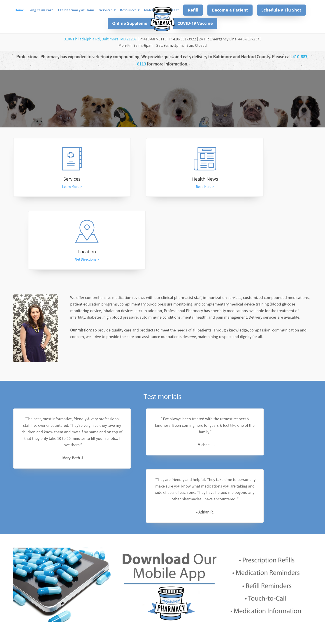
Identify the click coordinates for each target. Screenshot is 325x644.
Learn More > (58, 188)
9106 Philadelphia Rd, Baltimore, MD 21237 (100, 39)
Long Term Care (41, 10)
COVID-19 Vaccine (195, 23)
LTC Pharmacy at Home (77, 10)
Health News (162, 180)
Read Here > (162, 188)
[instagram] (168, 603)
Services (107, 10)
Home (19, 10)
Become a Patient (230, 10)
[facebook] (157, 603)
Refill (193, 10)
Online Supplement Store (138, 23)
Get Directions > (267, 188)
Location (267, 180)
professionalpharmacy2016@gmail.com (162, 627)
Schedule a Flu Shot (281, 10)
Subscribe (193, 573)
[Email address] (145, 574)
